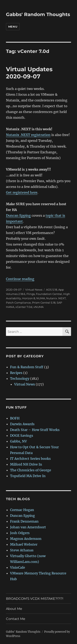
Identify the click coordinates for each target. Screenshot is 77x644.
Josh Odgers (20, 533)
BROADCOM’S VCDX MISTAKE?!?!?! (35, 599)
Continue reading (20, 279)
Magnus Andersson (26, 539)
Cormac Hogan (22, 510)
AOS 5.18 (52, 290)
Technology (20, 378)
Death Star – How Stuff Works (35, 430)
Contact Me (16, 619)
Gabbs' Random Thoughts (38, 14)
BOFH (15, 418)
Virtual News (34, 290)
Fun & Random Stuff (27, 367)
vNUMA (38, 307)
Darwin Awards (22, 424)
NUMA (41, 298)
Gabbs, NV (18, 441)
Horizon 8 (29, 298)
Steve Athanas (22, 550)
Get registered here (22, 192)
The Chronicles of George (31, 470)
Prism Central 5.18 (44, 303)
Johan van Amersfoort (28, 527)
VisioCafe (18, 567)
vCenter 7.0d (24, 307)
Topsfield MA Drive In (28, 476)
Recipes (16, 373)
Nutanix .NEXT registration (28, 135)
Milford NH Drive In (26, 464)
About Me (14, 609)
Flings (31, 294)
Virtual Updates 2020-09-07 (29, 73)
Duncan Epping (18, 215)
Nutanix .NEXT (56, 298)
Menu (13, 27)
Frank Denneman (24, 521)
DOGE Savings (22, 436)
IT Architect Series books (30, 459)
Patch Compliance (18, 303)
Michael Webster (24, 544)
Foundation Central (49, 294)
